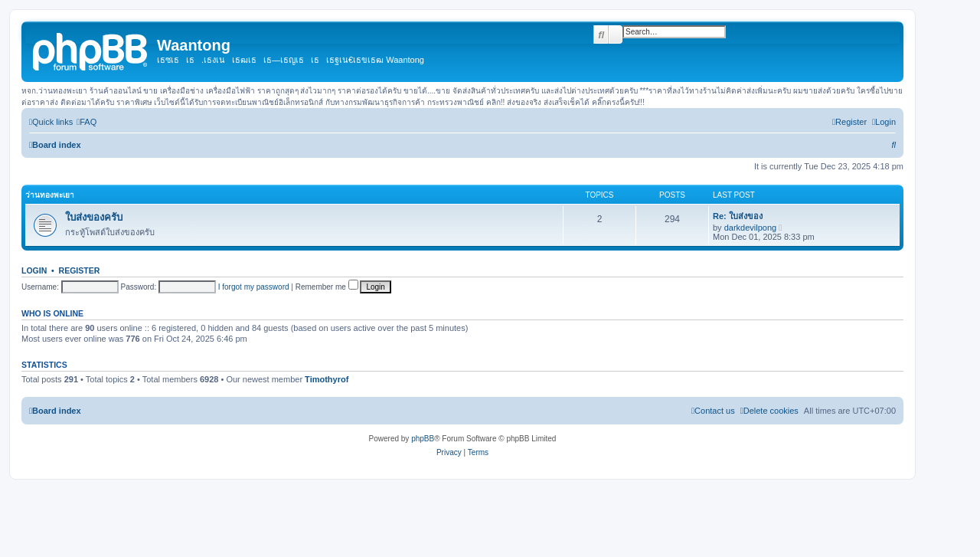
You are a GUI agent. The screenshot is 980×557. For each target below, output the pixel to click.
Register (80, 270)
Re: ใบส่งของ (738, 216)
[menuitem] (87, 122)
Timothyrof (327, 379)
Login (34, 270)
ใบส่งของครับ (94, 217)
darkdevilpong (751, 228)
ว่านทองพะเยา (50, 195)
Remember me (327, 287)
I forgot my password (254, 287)
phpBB (423, 439)
